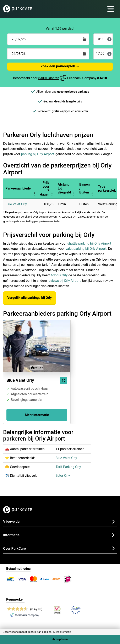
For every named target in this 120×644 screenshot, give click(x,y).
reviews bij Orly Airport (64, 281)
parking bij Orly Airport (38, 154)
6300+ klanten (49, 78)
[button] (34, 188)
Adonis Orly (59, 275)
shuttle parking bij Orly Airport (89, 243)
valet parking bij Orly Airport (86, 249)
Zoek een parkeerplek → (60, 66)
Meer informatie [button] (62, 632)
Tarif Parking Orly (68, 467)
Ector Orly (63, 476)
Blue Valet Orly (16, 204)
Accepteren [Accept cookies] (60, 639)
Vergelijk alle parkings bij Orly (29, 298)
